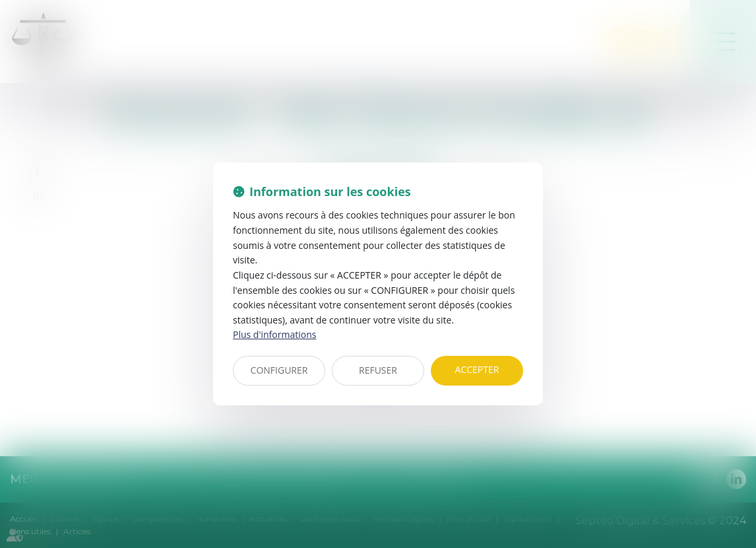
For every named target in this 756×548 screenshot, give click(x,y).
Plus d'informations (274, 334)
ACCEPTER (477, 369)
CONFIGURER (279, 370)
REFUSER (378, 370)
